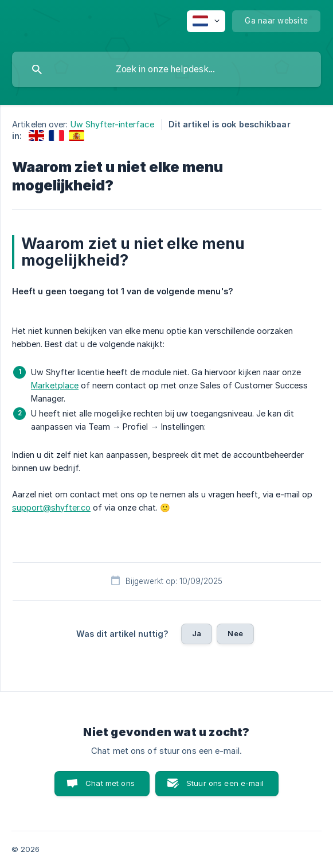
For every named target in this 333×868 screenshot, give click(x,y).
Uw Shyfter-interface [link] (112, 124)
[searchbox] (167, 69)
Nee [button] (235, 633)
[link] (36, 136)
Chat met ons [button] (110, 783)
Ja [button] (197, 633)
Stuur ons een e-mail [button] (225, 783)
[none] (206, 21)
